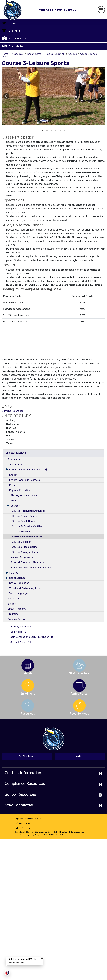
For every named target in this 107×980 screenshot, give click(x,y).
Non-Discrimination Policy (29, 819)
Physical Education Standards (27, 562)
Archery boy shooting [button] (60, 131)
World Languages (19, 593)
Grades (12, 604)
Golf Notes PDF (19, 632)
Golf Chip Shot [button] (47, 131)
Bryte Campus (16, 598)
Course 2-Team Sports (24, 516)
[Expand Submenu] (5, 464)
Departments (34, 54)
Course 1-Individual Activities (29, 511)
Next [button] (101, 96)
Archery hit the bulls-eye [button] (56, 131)
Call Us (80, 756)
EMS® (52, 835)
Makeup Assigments (22, 557)
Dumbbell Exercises (13, 411)
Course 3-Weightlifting (25, 552)
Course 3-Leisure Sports (27, 537)
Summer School (16, 619)
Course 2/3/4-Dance (24, 521)
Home (13, 23)
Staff (13, 501)
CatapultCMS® (41, 835)
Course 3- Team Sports (25, 547)
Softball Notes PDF (21, 642)
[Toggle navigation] (101, 10)
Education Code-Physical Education (31, 568)
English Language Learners (24, 480)
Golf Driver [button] (51, 131)
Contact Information (23, 773)
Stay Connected (19, 805)
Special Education (19, 583)
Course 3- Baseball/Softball (28, 526)
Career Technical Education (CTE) (28, 470)
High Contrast (25, 823)
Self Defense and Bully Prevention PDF (32, 637)
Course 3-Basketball (23, 532)
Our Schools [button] (18, 39)
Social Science (17, 578)
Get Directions (27, 756)
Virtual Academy (17, 609)
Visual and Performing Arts (24, 588)
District (15, 31)
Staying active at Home (24, 495)
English (13, 475)
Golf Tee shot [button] (42, 131)
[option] (53, 96)
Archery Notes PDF (21, 627)
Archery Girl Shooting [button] (65, 131)
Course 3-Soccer (21, 542)
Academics (18, 54)
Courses (73, 54)
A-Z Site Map (23, 828)
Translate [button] (16, 46)
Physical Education (55, 54)
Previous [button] (6, 96)
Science (14, 573)
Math (12, 485)
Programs (13, 614)
